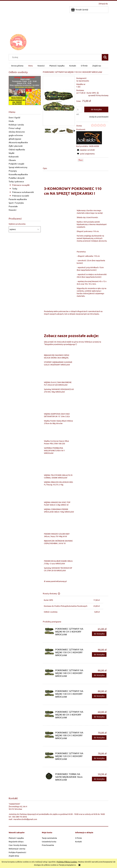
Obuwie (12, 160)
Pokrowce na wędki (21, 185)
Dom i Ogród (14, 117)
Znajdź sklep (14, 856)
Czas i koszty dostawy (18, 845)
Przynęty (13, 171)
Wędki (12, 153)
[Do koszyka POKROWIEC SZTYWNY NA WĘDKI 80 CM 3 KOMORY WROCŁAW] (99, 717)
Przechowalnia (48, 845)
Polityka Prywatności (17, 852)
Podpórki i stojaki (16, 164)
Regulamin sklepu (16, 841)
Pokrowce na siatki (21, 196)
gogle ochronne (16, 135)
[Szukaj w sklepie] (56, 57)
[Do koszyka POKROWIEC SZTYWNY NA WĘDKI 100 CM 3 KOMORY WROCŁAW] (99, 738)
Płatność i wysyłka (16, 838)
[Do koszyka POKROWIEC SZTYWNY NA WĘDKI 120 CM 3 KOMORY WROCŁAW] (99, 758)
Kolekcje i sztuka (16, 125)
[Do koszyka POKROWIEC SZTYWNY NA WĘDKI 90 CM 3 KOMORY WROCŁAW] (99, 634)
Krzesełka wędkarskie (18, 174)
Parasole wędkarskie (18, 199)
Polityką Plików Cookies (67, 862)
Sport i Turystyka (16, 203)
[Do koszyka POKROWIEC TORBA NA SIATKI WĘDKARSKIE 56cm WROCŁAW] (99, 779)
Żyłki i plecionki (16, 146)
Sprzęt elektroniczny (18, 167)
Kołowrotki (14, 157)
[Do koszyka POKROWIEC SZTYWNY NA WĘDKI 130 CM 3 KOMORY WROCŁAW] (99, 696)
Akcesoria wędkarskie (18, 142)
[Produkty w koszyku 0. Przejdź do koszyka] (80, 9)
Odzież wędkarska (17, 149)
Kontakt (78, 841)
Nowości (13, 210)
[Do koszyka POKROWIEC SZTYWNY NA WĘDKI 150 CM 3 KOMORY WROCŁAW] (99, 655)
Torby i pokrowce (16, 181)
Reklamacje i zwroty (17, 849)
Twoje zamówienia (49, 838)
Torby (15, 188)
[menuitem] (17, 66)
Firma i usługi (15, 128)
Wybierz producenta (17, 224)
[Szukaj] (105, 57)
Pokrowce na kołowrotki (23, 192)
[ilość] (79, 109)
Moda (11, 121)
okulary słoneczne (17, 132)
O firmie (78, 838)
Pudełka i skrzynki (17, 178)
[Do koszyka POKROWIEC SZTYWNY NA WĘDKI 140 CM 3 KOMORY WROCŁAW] (99, 675)
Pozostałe (13, 206)
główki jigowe (15, 139)
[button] (74, 131)
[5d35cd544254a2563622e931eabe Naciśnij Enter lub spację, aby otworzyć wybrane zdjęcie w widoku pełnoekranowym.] (59, 101)
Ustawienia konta (49, 841)
